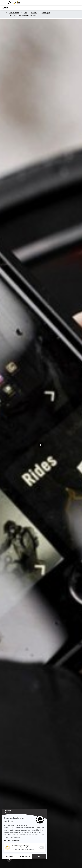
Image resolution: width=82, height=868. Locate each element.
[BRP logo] (9, 3)
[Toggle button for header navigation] (3, 3)
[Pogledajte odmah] (41, 445)
